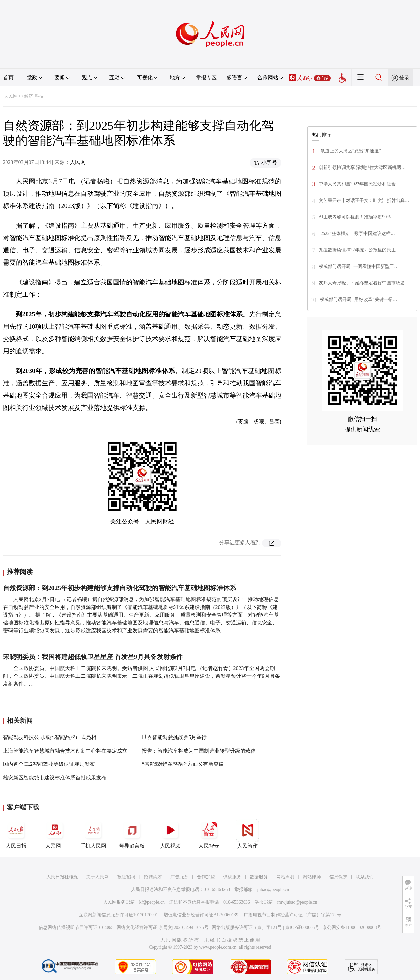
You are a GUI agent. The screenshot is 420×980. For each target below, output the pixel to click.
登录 (404, 77)
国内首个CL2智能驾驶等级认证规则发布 (49, 764)
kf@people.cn (152, 902)
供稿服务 (232, 877)
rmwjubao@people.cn (297, 902)
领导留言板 (132, 834)
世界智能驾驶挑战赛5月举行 (174, 737)
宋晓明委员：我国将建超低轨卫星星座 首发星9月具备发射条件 (93, 657)
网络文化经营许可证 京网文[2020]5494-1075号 (163, 927)
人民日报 (16, 834)
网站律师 (312, 877)
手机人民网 (93, 834)
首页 (8, 77)
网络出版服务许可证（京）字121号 (247, 927)
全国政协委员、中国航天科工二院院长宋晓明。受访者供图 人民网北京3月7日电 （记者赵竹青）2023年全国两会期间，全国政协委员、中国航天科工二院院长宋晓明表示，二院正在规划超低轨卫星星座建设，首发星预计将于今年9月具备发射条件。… (142, 676)
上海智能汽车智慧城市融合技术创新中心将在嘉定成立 (65, 751)
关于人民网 (97, 877)
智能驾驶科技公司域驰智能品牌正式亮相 (50, 737)
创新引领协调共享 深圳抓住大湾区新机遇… (362, 167)
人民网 (11, 96)
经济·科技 (34, 96)
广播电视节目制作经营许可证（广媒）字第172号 (293, 915)
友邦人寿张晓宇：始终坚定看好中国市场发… (364, 283)
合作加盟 (206, 877)
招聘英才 (153, 877)
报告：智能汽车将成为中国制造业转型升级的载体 (199, 751)
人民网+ (55, 834)
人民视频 (170, 834)
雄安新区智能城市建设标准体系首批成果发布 (55, 778)
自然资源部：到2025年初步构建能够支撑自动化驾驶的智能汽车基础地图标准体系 (119, 588)
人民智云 (209, 834)
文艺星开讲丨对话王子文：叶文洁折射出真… (364, 200)
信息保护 (338, 877)
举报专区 (206, 77)
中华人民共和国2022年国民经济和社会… (359, 184)
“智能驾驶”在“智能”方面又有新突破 (183, 764)
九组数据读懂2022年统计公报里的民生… (359, 250)
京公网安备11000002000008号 (352, 927)
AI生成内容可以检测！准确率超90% (355, 217)
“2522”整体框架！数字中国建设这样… (357, 233)
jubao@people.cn (273, 890)
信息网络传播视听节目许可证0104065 (76, 927)
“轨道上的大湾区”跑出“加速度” (350, 151)
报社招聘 (126, 877)
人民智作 (247, 834)
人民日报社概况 (62, 877)
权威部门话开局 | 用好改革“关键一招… (358, 299)
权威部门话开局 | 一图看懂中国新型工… (359, 266)
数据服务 (259, 877)
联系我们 (365, 877)
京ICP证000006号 (302, 927)
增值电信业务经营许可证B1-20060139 (201, 915)
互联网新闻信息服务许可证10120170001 (118, 915)
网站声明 (285, 877)
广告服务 (179, 877)
